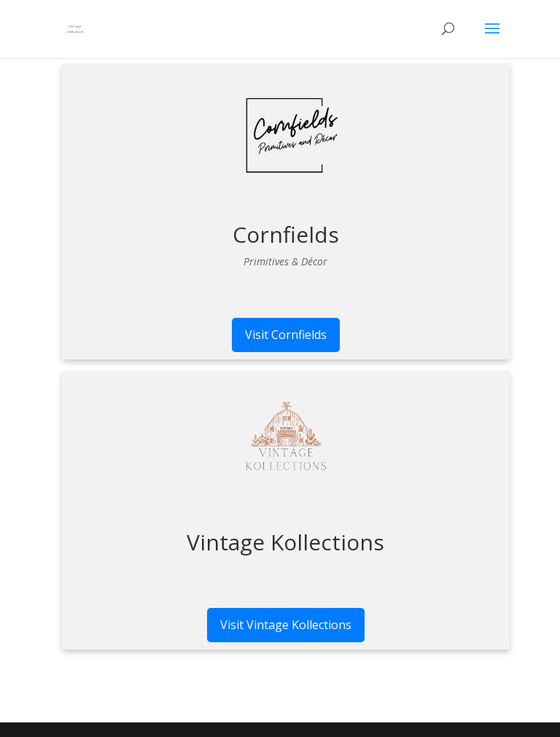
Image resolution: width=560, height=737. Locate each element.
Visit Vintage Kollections (286, 625)
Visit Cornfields (286, 335)
